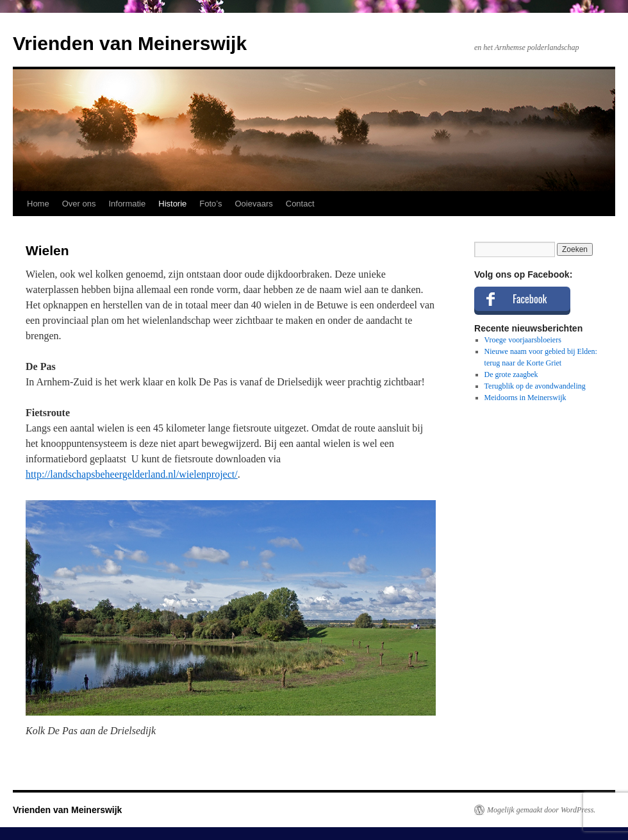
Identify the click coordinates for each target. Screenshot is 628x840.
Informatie (127, 204)
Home (38, 204)
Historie (172, 204)
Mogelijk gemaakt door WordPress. (541, 810)
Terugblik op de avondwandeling (535, 386)
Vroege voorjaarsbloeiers (523, 340)
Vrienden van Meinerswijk (130, 43)
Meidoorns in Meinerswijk (525, 398)
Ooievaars (254, 204)
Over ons (79, 204)
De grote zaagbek (511, 374)
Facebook (530, 299)
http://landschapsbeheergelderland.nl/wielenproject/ (132, 474)
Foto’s (211, 204)
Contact (300, 204)
